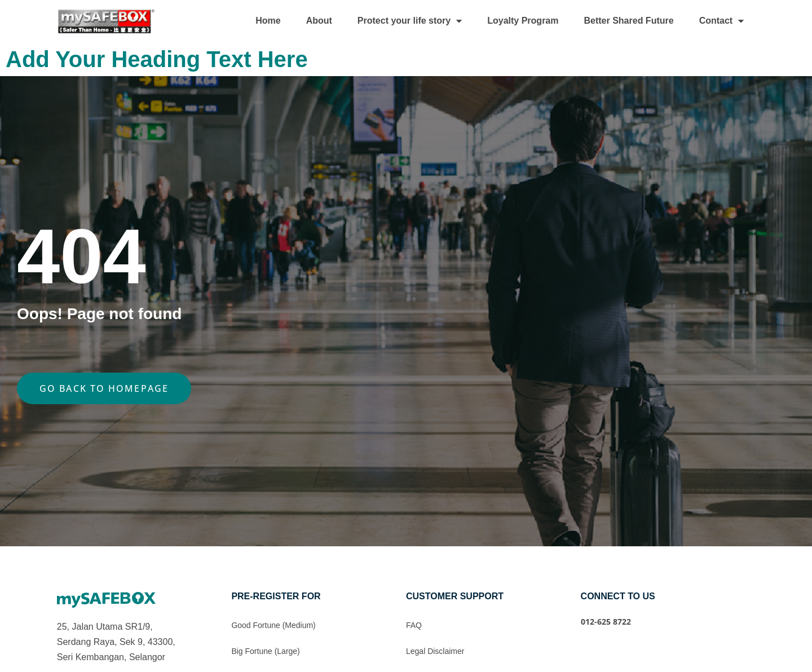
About (319, 21)
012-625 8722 (606, 622)
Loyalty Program (523, 21)
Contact (722, 21)
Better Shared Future (628, 21)
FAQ (414, 625)
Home (268, 21)
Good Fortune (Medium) (273, 625)
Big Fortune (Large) (265, 651)
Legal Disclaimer (435, 651)
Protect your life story (410, 21)
